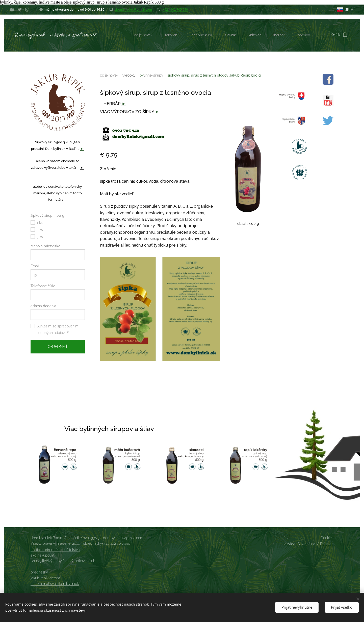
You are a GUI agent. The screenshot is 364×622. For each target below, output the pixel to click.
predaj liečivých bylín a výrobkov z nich (63, 561)
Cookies (327, 538)
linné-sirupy (154, 75)
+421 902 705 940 (175, 9)
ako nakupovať (42, 555)
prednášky (39, 572)
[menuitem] (137, 35)
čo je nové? (109, 75)
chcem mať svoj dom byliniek (55, 584)
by (142, 75)
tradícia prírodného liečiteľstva (55, 550)
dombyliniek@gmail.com (133, 9)
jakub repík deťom (45, 578)
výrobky (129, 75)
